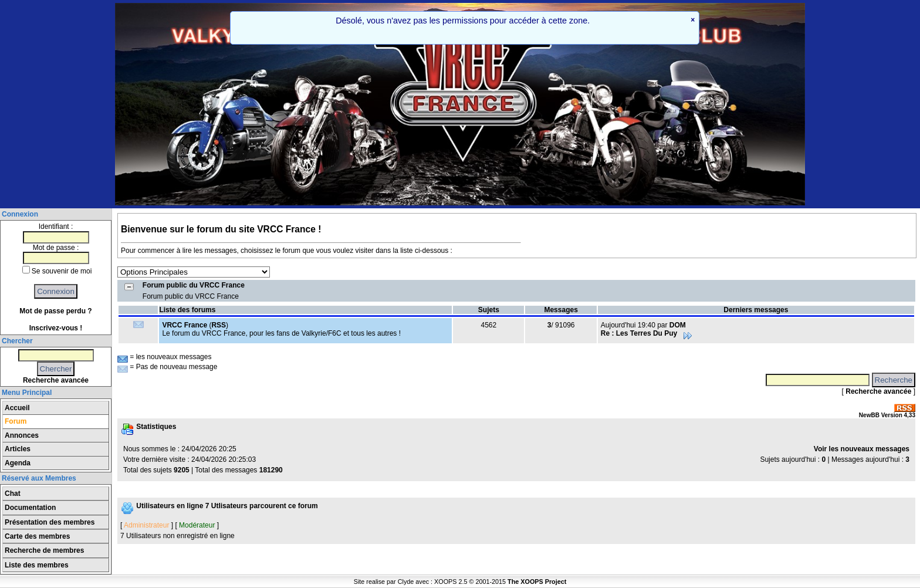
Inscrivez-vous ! (56, 328)
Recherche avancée (56, 380)
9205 (182, 470)
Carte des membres (37, 536)
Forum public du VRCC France (194, 285)
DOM (678, 325)
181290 (271, 470)
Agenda (18, 463)
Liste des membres (37, 565)
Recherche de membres (44, 550)
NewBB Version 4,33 (887, 415)
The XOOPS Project (537, 582)
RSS (219, 325)
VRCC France (185, 325)
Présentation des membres (50, 522)
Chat (13, 494)
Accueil (17, 408)
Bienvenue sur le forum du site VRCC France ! (221, 229)
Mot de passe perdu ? (55, 311)
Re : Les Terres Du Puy (647, 333)
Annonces (22, 435)
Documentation (30, 508)
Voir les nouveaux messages (862, 449)
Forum (16, 421)
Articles (18, 449)
